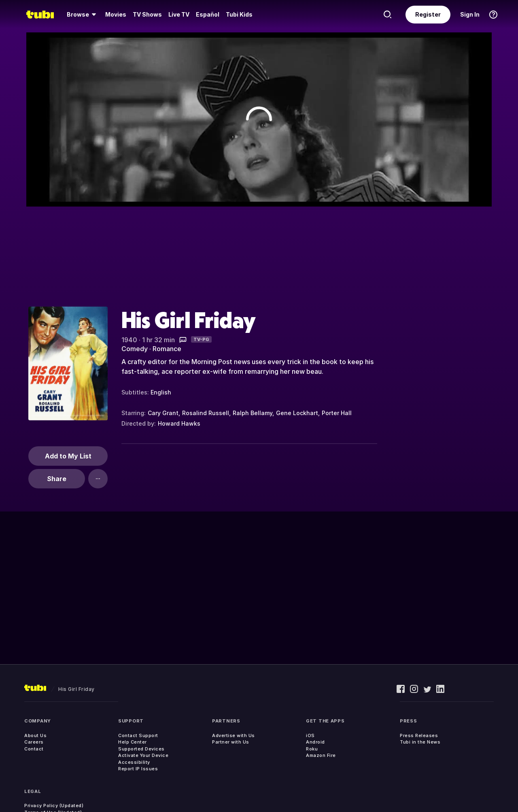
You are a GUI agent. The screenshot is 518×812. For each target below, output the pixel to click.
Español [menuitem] (208, 14)
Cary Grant (163, 413)
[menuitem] (83, 15)
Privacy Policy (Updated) (54, 806)
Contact (34, 749)
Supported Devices (141, 749)
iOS (310, 735)
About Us (35, 735)
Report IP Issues (138, 769)
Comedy (135, 349)
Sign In (470, 14)
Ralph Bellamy (253, 413)
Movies (116, 14)
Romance (167, 349)
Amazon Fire (321, 755)
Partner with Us (231, 742)
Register (428, 14)
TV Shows (147, 14)
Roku (312, 749)
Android (315, 742)
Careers (34, 742)
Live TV (179, 14)
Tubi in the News (420, 742)
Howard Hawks (179, 423)
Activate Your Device (143, 755)
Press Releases (419, 735)
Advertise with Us (234, 735)
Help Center (133, 742)
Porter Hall (337, 413)
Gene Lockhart (297, 413)
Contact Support (138, 735)
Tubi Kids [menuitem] (239, 14)
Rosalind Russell (206, 413)
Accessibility (134, 762)
